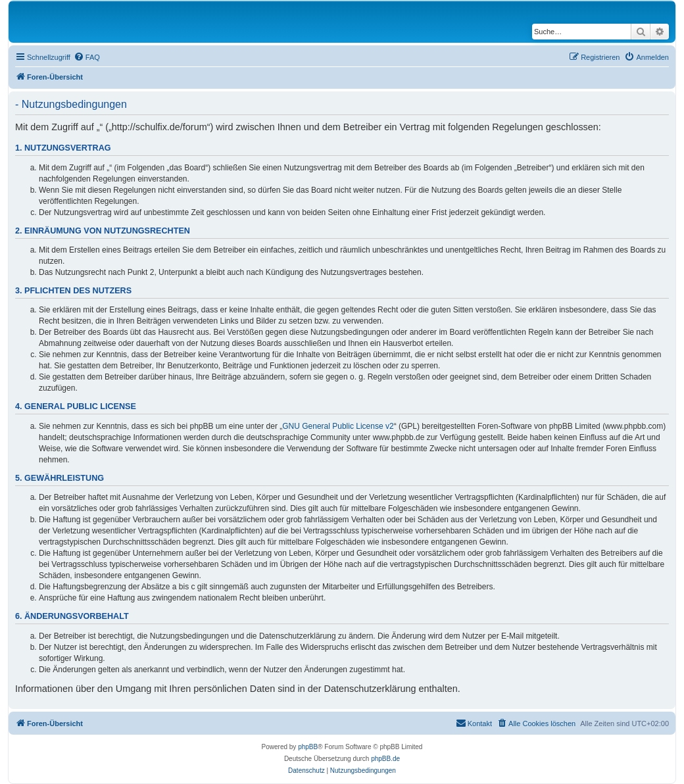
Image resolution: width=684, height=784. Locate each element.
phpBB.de (385, 759)
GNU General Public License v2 (338, 426)
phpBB (308, 747)
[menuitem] (87, 57)
